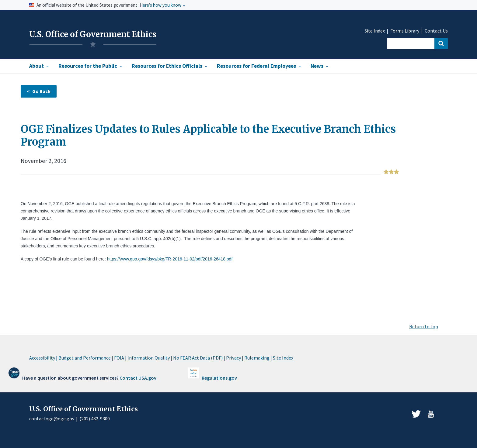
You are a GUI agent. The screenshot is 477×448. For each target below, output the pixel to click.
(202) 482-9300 (95, 419)
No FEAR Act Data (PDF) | (199, 358)
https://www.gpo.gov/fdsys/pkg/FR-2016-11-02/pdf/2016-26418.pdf (170, 259)
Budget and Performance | (86, 358)
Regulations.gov (219, 378)
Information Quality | (150, 358)
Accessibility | (43, 358)
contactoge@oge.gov (52, 419)
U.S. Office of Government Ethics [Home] (93, 34)
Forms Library (405, 31)
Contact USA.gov (138, 378)
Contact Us (436, 31)
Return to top (424, 326)
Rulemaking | (258, 358)
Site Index (375, 31)
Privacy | (235, 358)
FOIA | (120, 358)
